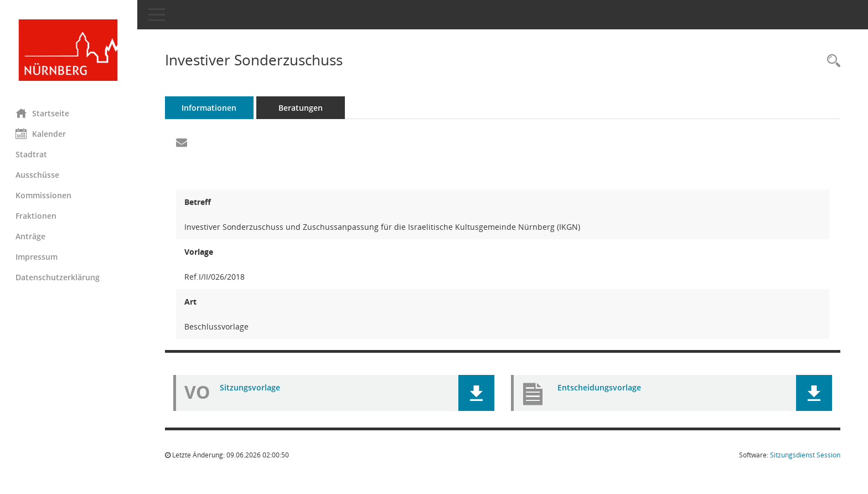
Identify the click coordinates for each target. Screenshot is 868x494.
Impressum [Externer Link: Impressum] (38, 257)
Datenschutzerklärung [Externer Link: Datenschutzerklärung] (59, 277)
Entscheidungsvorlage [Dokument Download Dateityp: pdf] (600, 387)
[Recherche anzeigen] (831, 61)
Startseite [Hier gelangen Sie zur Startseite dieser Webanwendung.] (43, 113)
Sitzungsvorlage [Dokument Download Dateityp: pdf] (251, 387)
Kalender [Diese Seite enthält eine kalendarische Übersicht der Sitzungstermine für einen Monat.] (42, 133)
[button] (477, 393)
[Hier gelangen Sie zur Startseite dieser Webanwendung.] (69, 50)
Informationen (211, 108)
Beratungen (302, 108)
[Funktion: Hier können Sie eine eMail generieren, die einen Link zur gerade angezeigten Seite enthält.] (183, 143)
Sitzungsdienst (805, 455)
